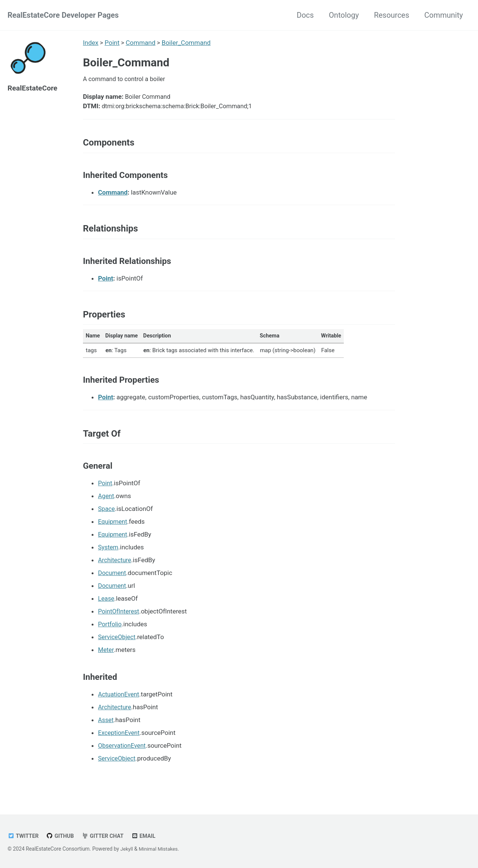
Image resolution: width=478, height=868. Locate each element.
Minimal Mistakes (160, 849)
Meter (106, 659)
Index (91, 43)
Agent (106, 506)
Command (141, 43)
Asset (106, 730)
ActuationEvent (119, 704)
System (109, 557)
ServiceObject (118, 647)
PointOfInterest (120, 621)
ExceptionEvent (120, 742)
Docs (305, 15)
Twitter (24, 836)
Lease (106, 608)
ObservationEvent (123, 755)
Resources (392, 15)
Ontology (344, 15)
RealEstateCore (34, 88)
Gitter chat (106, 836)
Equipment (113, 531)
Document (113, 583)
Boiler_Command (187, 43)
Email (148, 836)
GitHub (62, 836)
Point (112, 43)
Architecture (115, 570)
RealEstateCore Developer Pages (63, 15)
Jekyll (127, 849)
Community (444, 15)
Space (107, 518)
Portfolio (110, 634)
